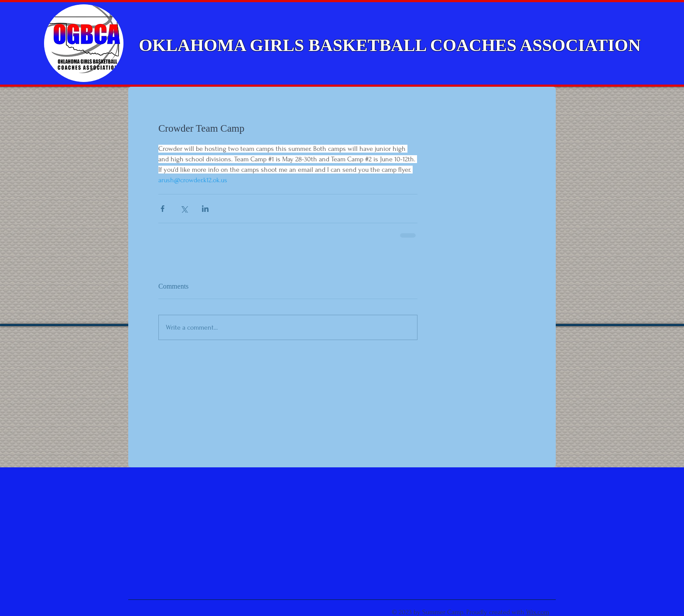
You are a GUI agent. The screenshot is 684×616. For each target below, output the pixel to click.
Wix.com (538, 612)
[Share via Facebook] (162, 209)
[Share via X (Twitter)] (184, 209)
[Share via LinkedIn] (205, 209)
